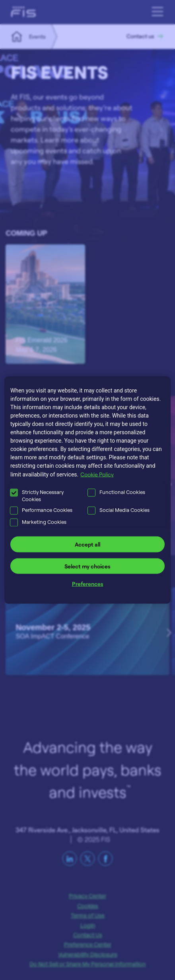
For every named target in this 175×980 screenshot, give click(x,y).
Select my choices (87, 566)
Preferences (88, 584)
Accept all (87, 544)
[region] (87, 490)
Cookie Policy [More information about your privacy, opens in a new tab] (97, 474)
